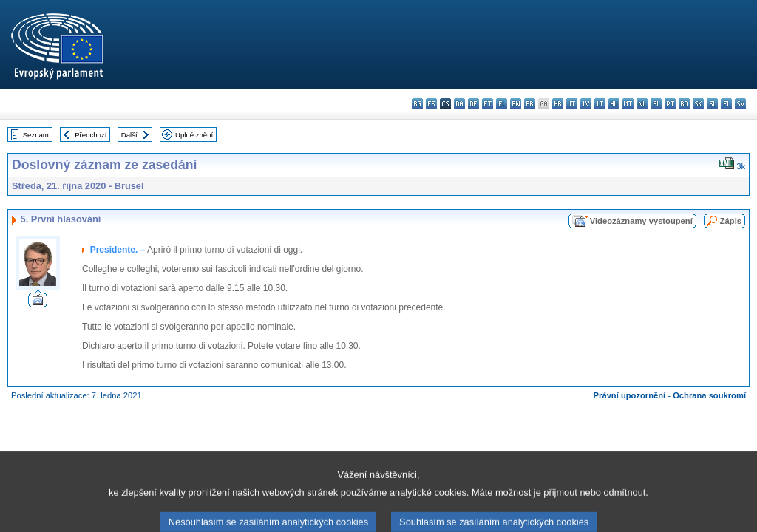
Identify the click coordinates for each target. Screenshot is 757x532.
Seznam (36, 135)
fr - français (530, 104)
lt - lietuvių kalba (600, 104)
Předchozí (91, 135)
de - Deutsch (473, 104)
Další (129, 135)
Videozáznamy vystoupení (641, 221)
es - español (431, 104)
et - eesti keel (488, 104)
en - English (516, 104)
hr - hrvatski (558, 104)
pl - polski (656, 104)
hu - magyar (614, 104)
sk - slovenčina (698, 104)
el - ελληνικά (502, 104)
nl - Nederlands (642, 104)
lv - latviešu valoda (586, 104)
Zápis (731, 221)
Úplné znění (194, 135)
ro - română (684, 104)
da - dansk (459, 104)
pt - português (670, 104)
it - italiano (572, 104)
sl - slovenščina (712, 104)
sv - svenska (740, 104)
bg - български (417, 104)
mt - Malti (628, 104)
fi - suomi (726, 104)
